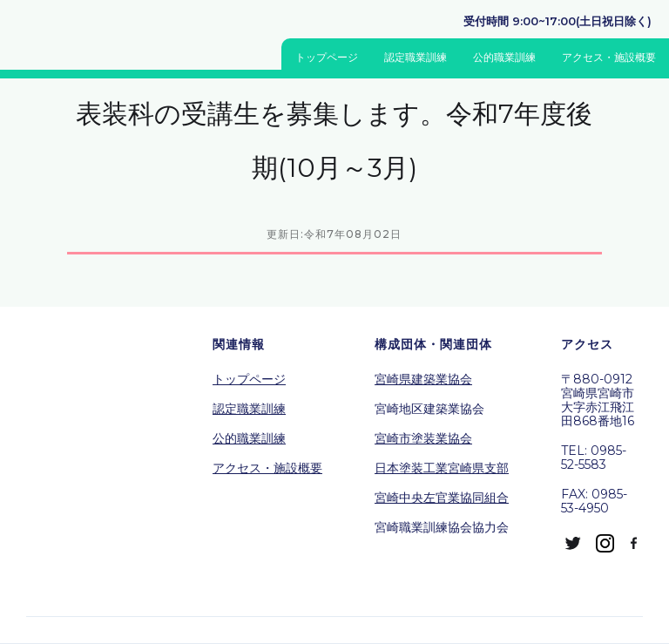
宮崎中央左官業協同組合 (442, 498)
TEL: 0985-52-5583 (594, 458)
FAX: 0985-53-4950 (594, 501)
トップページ (327, 57)
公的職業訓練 (504, 57)
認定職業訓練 (416, 57)
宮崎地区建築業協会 (429, 409)
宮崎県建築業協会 (423, 379)
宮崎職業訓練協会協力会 (442, 527)
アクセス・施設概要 (609, 57)
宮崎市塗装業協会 (423, 438)
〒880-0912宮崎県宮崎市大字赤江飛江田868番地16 (598, 400)
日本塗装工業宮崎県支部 (442, 468)
